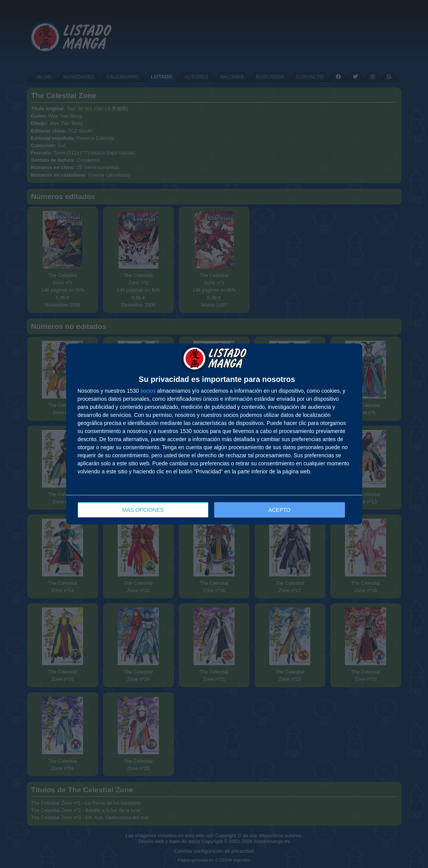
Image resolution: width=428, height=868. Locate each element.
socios (148, 391)
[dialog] (214, 434)
